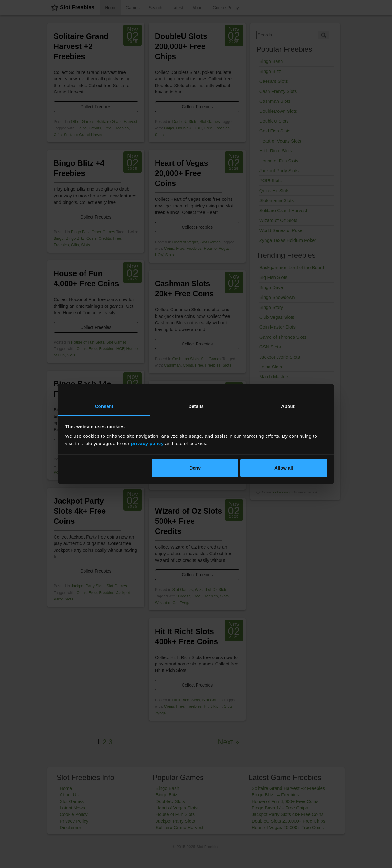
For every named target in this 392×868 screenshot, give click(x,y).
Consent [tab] (104, 406)
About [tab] (288, 406)
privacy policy (147, 443)
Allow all (284, 468)
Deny (195, 468)
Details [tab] (196, 406)
